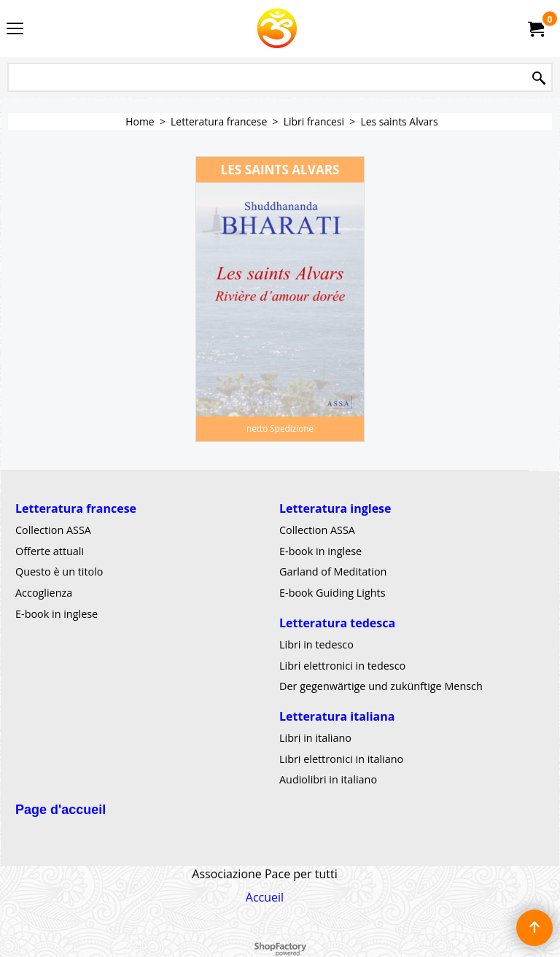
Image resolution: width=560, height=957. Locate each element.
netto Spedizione (280, 428)
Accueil (265, 897)
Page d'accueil (61, 810)
